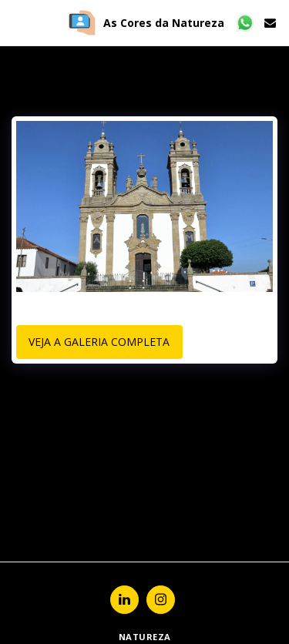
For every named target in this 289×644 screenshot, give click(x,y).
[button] (17, 22)
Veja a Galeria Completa (99, 342)
